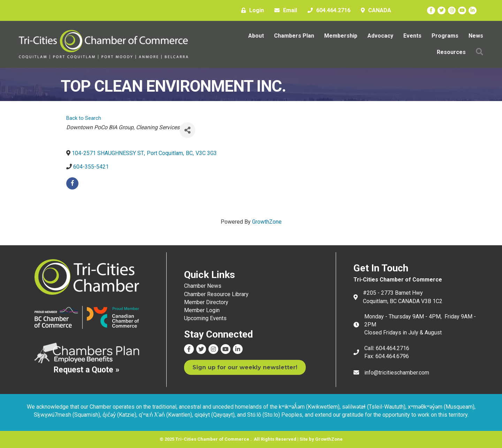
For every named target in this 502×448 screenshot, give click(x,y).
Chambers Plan (294, 36)
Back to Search (84, 118)
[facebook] (72, 183)
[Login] (251, 10)
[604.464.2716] (327, 10)
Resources (451, 52)
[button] (480, 52)
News (476, 36)
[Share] (187, 130)
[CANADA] (374, 10)
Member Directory (206, 302)
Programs (445, 36)
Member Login (202, 310)
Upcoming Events (205, 318)
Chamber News (203, 286)
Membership (341, 36)
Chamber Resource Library (216, 294)
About (256, 36)
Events (412, 36)
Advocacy (380, 36)
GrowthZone (267, 222)
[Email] (284, 10)
